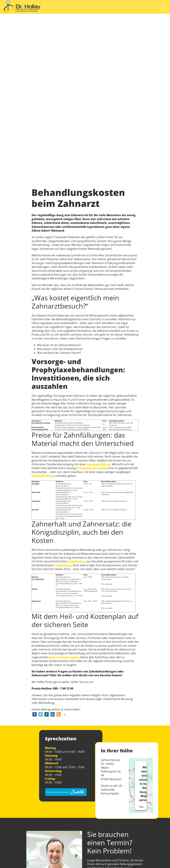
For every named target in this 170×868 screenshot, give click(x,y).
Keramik (99, 468)
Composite (84, 468)
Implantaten (63, 565)
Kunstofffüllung (43, 476)
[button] (35, 714)
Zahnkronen (77, 561)
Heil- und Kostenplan (64, 657)
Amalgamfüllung (99, 464)
